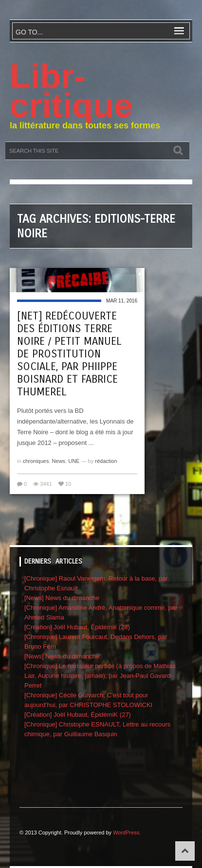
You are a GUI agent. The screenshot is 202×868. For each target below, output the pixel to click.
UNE (74, 461)
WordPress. (127, 833)
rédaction (106, 461)
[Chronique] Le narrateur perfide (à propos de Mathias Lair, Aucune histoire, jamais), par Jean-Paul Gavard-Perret (100, 676)
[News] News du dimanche (62, 598)
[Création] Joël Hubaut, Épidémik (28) (77, 627)
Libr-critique (71, 91)
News (59, 461)
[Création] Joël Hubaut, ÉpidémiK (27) (78, 715)
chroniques (36, 461)
